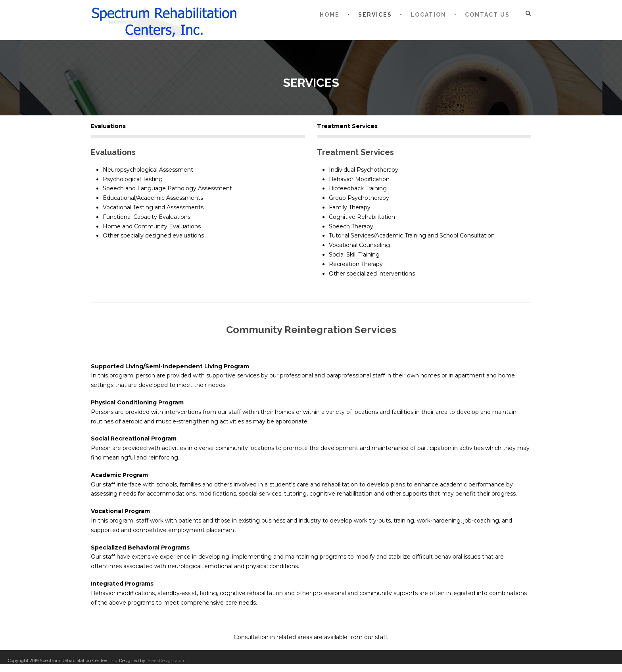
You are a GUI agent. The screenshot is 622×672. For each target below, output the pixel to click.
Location (428, 15)
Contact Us (487, 15)
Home (330, 15)
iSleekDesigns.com (166, 661)
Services (375, 15)
